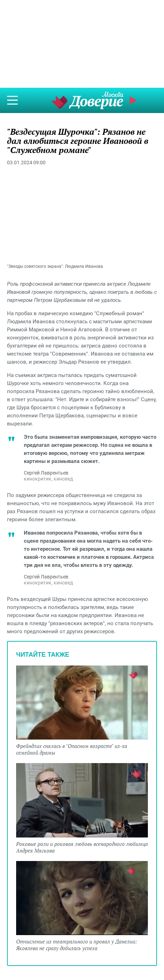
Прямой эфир (134, 100)
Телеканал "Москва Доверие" (87, 100)
